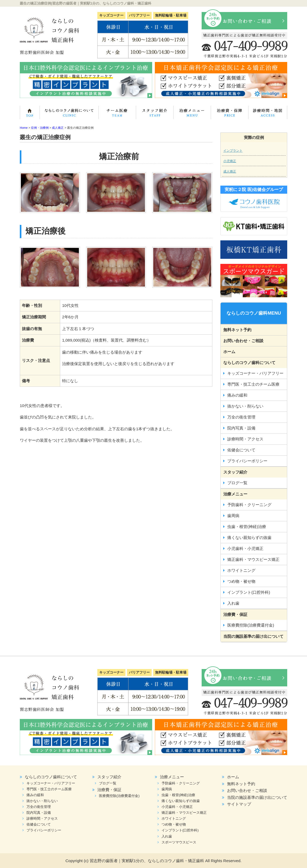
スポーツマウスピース (179, 842)
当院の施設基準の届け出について (253, 636)
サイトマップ (239, 804)
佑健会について (241, 450)
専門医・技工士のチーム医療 (115, 114)
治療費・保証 (227, 114)
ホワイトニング (241, 570)
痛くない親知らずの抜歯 (249, 537)
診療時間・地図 (266, 114)
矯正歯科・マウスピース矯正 (253, 559)
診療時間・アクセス (245, 439)
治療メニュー (190, 114)
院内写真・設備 (241, 428)
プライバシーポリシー (247, 461)
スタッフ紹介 (152, 114)
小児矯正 (230, 161)
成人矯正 (230, 171)
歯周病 (233, 516)
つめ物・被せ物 (241, 581)
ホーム (32, 114)
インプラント (233, 151)
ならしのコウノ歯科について (71, 114)
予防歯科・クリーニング (249, 505)
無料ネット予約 (237, 330)
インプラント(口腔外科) (249, 592)
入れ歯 (233, 603)
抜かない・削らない (245, 406)
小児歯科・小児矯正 (245, 548)
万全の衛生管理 (241, 417)
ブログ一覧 (237, 483)
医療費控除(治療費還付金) (251, 625)
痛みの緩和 (237, 395)
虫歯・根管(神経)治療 (247, 527)
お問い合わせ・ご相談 (243, 341)
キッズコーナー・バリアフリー (255, 373)
